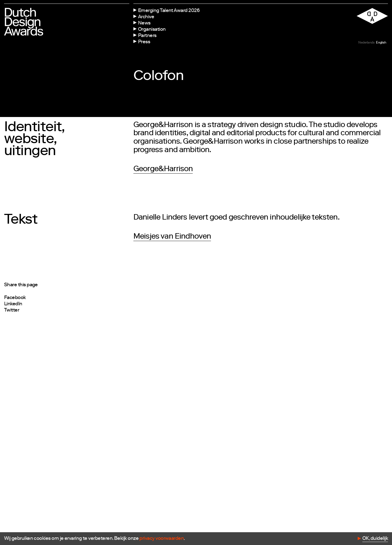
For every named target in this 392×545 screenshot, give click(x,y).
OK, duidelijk (375, 539)
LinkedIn (13, 304)
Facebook (15, 298)
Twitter (12, 310)
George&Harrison (163, 170)
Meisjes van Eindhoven (172, 237)
